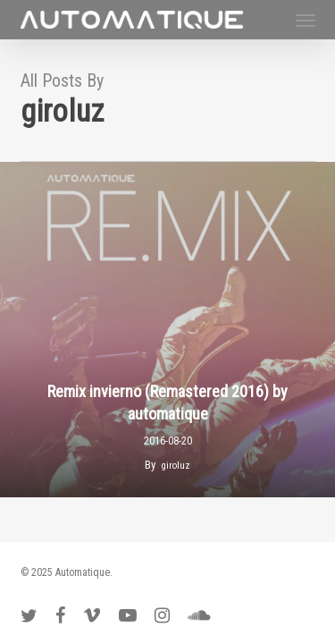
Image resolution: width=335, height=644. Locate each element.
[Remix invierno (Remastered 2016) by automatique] (167, 330)
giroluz (176, 466)
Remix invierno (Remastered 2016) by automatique (167, 403)
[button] (306, 20)
